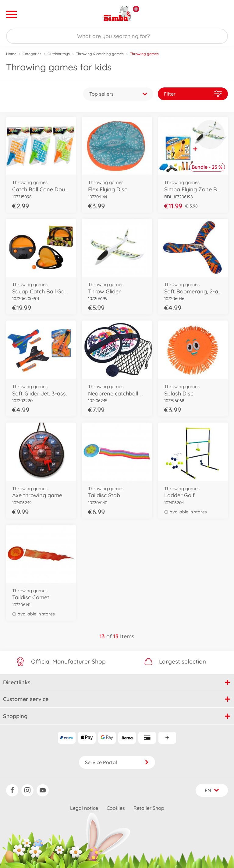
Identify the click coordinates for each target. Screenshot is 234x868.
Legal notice (84, 808)
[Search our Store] (117, 36)
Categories (32, 54)
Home (11, 54)
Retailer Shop (149, 808)
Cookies (116, 808)
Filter (193, 94)
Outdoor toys (59, 54)
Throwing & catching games (100, 54)
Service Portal (117, 762)
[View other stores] (136, 9)
